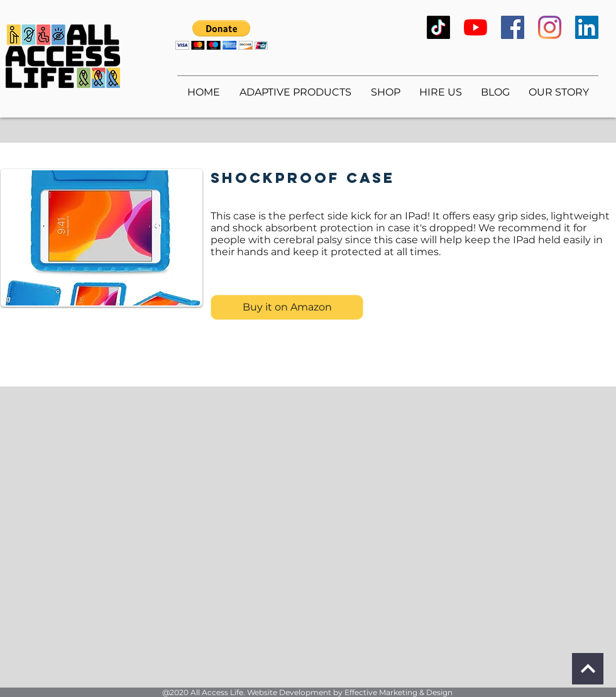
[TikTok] (438, 27)
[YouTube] (476, 27)
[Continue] (588, 669)
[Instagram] (550, 27)
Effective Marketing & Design (399, 692)
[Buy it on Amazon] (287, 307)
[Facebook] (513, 27)
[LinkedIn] (587, 27)
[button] (222, 35)
